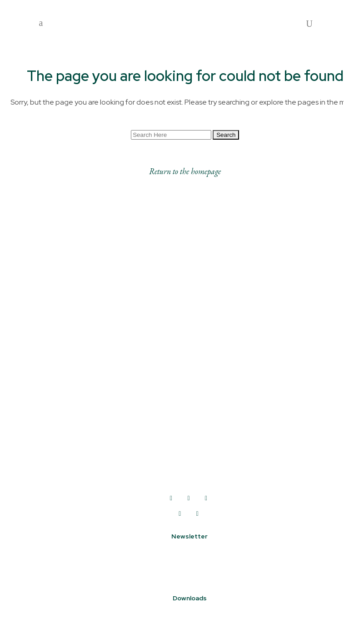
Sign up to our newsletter (190, 557)
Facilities (39, 462)
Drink (33, 421)
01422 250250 (189, 463)
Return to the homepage (185, 172)
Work (33, 394)
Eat (30, 408)
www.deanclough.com (189, 483)
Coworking (42, 489)
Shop (33, 435)
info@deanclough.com (189, 473)
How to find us (50, 448)
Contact (39, 476)
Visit (32, 380)
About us (40, 367)
